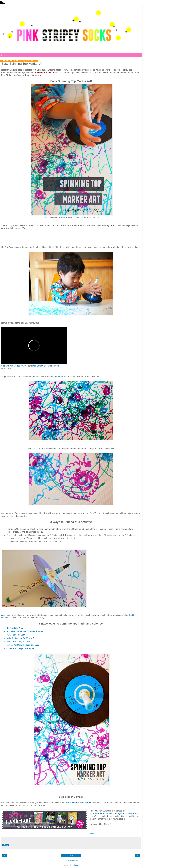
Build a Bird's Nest (15, 628)
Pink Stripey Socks (41, 366)
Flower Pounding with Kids (19, 642)
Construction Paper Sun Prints (20, 649)
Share (6, 845)
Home (71, 856)
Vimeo (56, 366)
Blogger (76, 865)
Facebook (108, 814)
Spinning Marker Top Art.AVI (14, 366)
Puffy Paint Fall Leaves (17, 635)
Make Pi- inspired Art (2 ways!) (21, 638)
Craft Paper (58, 377)
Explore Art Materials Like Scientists (23, 645)
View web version (71, 861)
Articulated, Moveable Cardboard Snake (25, 631)
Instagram (119, 814)
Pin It (92, 833)
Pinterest (98, 814)
